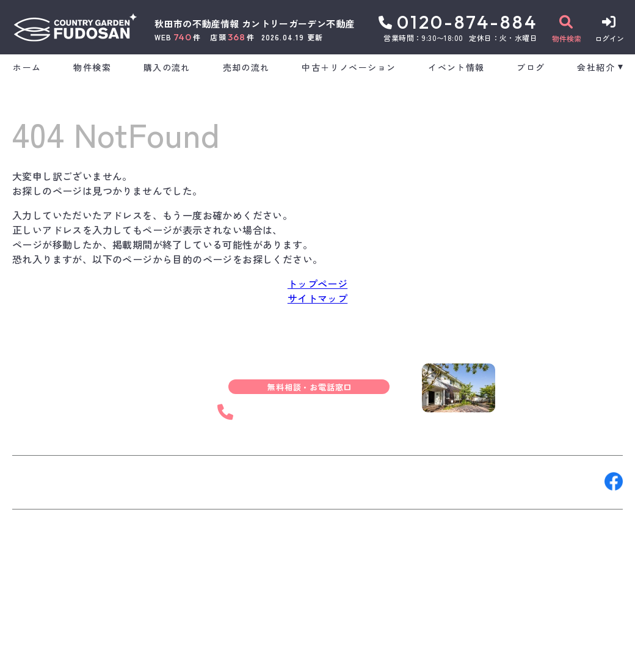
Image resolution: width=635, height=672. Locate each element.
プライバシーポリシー (223, 654)
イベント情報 (456, 67)
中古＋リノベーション (349, 67)
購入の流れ (167, 67)
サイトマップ (317, 298)
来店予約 (149, 481)
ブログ (531, 67)
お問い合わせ (49, 481)
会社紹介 (596, 67)
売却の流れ (246, 67)
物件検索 (92, 67)
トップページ (317, 283)
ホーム (27, 67)
